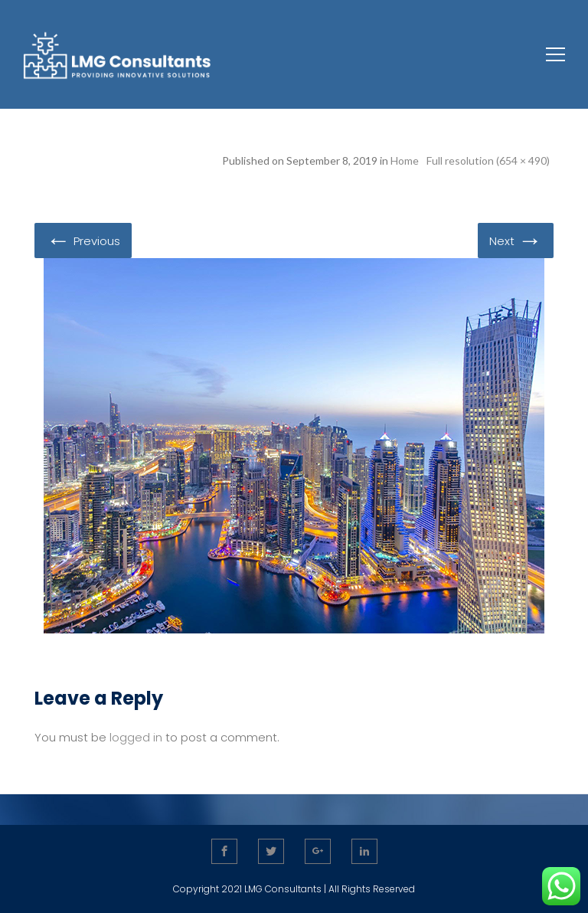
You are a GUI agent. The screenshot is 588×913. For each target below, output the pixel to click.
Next (516, 240)
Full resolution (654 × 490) (488, 160)
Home (405, 160)
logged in (136, 737)
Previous (83, 240)
